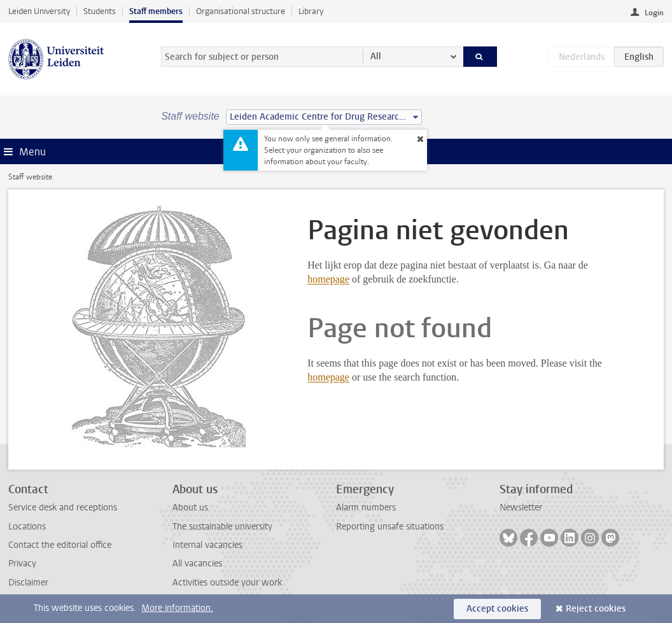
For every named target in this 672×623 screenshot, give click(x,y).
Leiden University (39, 11)
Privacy (22, 563)
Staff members (156, 11)
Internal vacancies (207, 545)
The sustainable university (222, 527)
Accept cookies (497, 609)
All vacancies (197, 563)
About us (190, 507)
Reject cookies (596, 609)
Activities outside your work (227, 583)
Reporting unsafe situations (390, 527)
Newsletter (521, 507)
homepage (328, 279)
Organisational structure (241, 11)
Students (100, 11)
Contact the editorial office (60, 545)
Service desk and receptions (63, 507)
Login (654, 13)
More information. (177, 608)
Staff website (30, 177)
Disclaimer (28, 583)
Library (311, 11)
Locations (27, 527)
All (376, 56)
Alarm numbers (366, 507)
